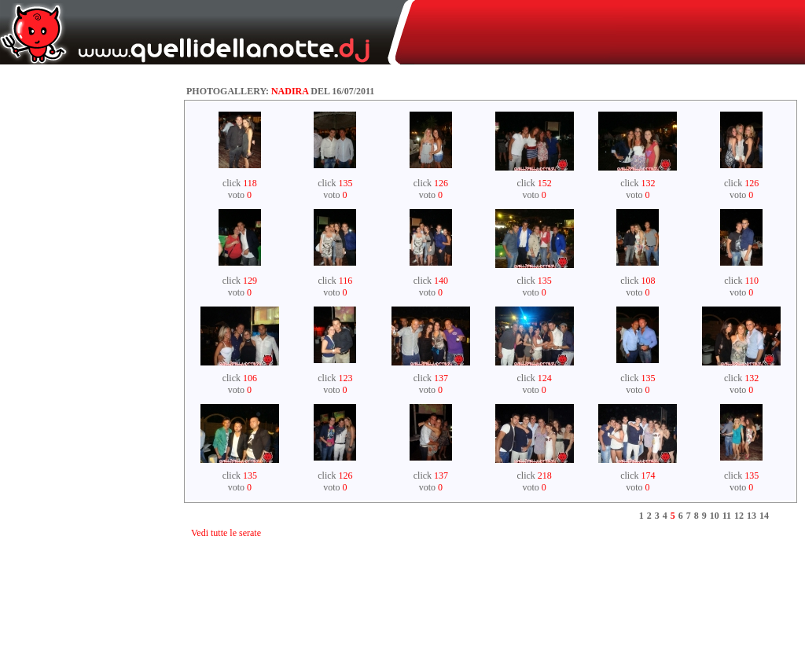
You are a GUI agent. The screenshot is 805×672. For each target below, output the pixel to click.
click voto (240, 189)
